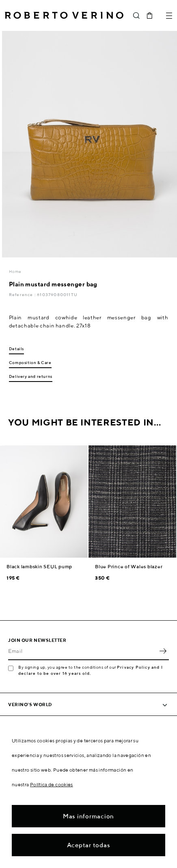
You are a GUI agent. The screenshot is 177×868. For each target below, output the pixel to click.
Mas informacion (88, 816)
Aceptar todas (89, 845)
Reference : (23, 294)
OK (163, 651)
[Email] (82, 651)
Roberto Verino (64, 15)
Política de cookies (52, 784)
